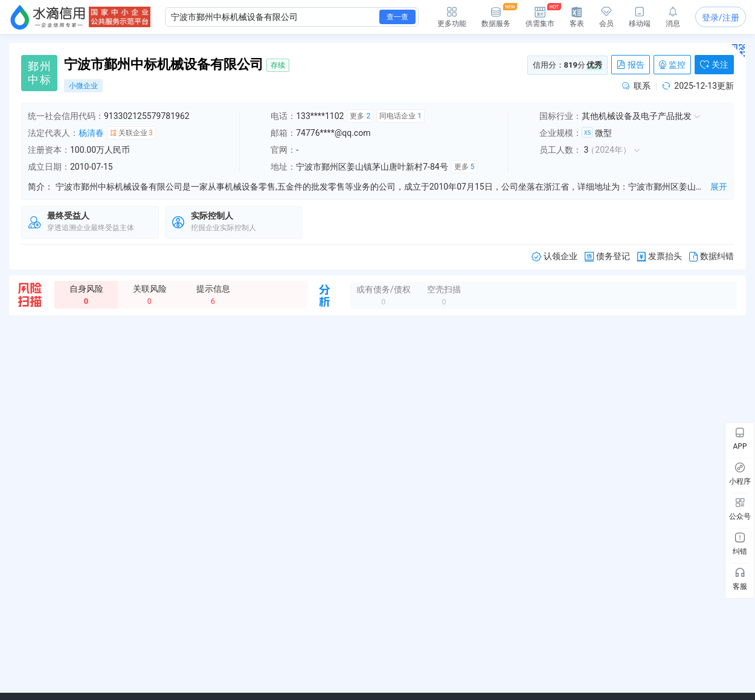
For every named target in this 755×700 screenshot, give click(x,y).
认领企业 (554, 256)
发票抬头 (660, 256)
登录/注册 (721, 18)
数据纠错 (712, 256)
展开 (719, 187)
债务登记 (607, 256)
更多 (360, 116)
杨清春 (91, 133)
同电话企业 (400, 116)
